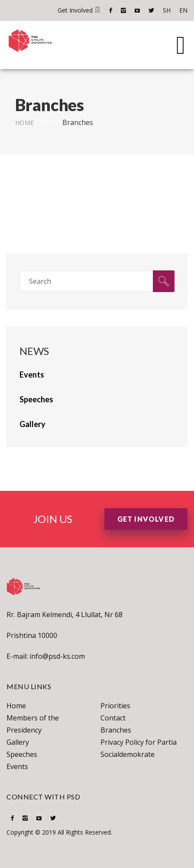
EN (183, 10)
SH (167, 10)
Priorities (115, 706)
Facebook (111, 10)
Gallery (18, 742)
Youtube (137, 10)
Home (24, 123)
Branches (116, 730)
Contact (48, 122)
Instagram (123, 10)
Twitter (151, 10)
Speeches (22, 754)
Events (17, 766)
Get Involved (79, 10)
